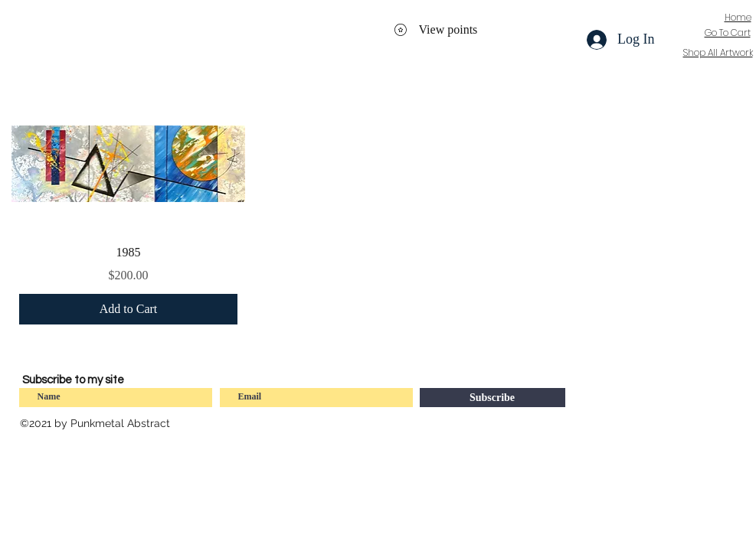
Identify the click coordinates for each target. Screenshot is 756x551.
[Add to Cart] (129, 309)
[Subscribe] (493, 398)
